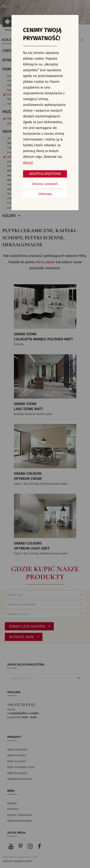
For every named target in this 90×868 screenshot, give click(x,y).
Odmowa (45, 194)
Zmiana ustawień (45, 184)
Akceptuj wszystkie (45, 174)
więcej (28, 163)
